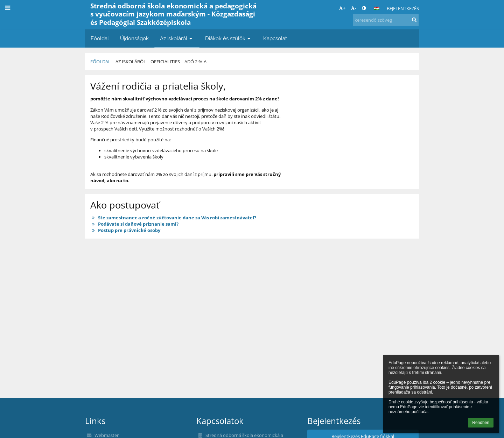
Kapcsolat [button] (275, 38)
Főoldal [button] (100, 38)
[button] (377, 8)
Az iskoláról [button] (177, 38)
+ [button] (342, 8)
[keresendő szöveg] (386, 20)
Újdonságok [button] (134, 38)
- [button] (353, 8)
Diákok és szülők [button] (229, 38)
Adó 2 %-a (195, 62)
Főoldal (100, 62)
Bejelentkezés (403, 8)
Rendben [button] (481, 423)
